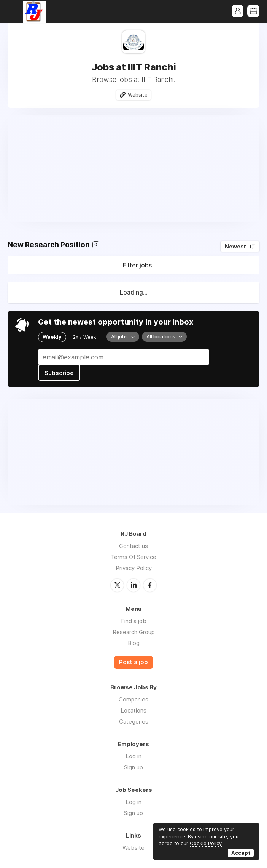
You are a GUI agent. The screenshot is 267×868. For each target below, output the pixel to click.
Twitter (117, 585)
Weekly (52, 337)
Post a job (133, 661)
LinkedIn (133, 585)
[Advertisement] (133, 169)
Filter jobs (137, 266)
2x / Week (84, 337)
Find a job (134, 620)
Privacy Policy (134, 568)
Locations (133, 710)
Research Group (134, 631)
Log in (133, 756)
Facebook (150, 585)
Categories (134, 721)
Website (138, 95)
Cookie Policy (206, 843)
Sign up (133, 767)
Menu (13, 11)
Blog (134, 642)
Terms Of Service (133, 557)
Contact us (133, 545)
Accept (241, 853)
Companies (133, 699)
